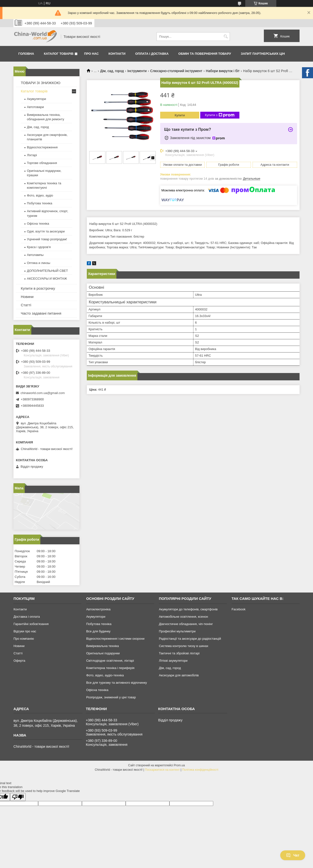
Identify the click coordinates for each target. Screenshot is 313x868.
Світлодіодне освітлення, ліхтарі (110, 661)
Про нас (91, 54)
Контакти (117, 54)
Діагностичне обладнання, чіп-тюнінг (186, 624)
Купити (180, 115)
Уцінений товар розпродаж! (47, 239)
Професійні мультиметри (177, 631)
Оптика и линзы (39, 263)
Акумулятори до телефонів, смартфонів (188, 609)
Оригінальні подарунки (103, 653)
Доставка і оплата (27, 617)
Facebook (239, 609)
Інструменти (137, 71)
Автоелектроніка (98, 609)
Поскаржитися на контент (162, 770)
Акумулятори (36, 99)
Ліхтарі (32, 155)
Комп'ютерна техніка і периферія (110, 668)
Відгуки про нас (25, 631)
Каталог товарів (59, 54)
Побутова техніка (39, 203)
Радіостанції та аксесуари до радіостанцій (190, 639)
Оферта (19, 661)
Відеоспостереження (42, 147)
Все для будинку (98, 631)
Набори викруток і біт (223, 71)
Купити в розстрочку (38, 288)
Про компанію (24, 639)
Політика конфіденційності (200, 770)
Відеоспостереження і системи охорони (115, 639)
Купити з (220, 115)
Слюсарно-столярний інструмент (176, 71)
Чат (293, 855)
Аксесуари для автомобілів (179, 675)
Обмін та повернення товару (205, 54)
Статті (26, 305)
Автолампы (35, 255)
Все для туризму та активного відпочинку (116, 683)
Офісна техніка (38, 224)
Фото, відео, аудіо (40, 195)
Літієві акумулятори (173, 661)
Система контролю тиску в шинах (184, 646)
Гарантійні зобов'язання (31, 624)
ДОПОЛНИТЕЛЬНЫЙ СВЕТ (47, 271)
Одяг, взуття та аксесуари (46, 231)
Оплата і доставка (152, 54)
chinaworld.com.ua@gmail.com (43, 393)
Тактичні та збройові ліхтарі (179, 653)
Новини (27, 297)
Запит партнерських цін (263, 54)
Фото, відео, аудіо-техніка (105, 675)
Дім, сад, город (112, 71)
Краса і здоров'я (39, 247)
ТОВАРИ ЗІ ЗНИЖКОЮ (41, 83)
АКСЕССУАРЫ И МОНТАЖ (47, 279)
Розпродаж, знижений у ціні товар (111, 697)
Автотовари (35, 107)
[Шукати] (226, 37)
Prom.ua (179, 765)
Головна (26, 54)
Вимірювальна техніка (102, 646)
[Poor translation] (18, 797)
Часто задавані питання (41, 313)
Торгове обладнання (42, 163)
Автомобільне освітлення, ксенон (184, 617)
